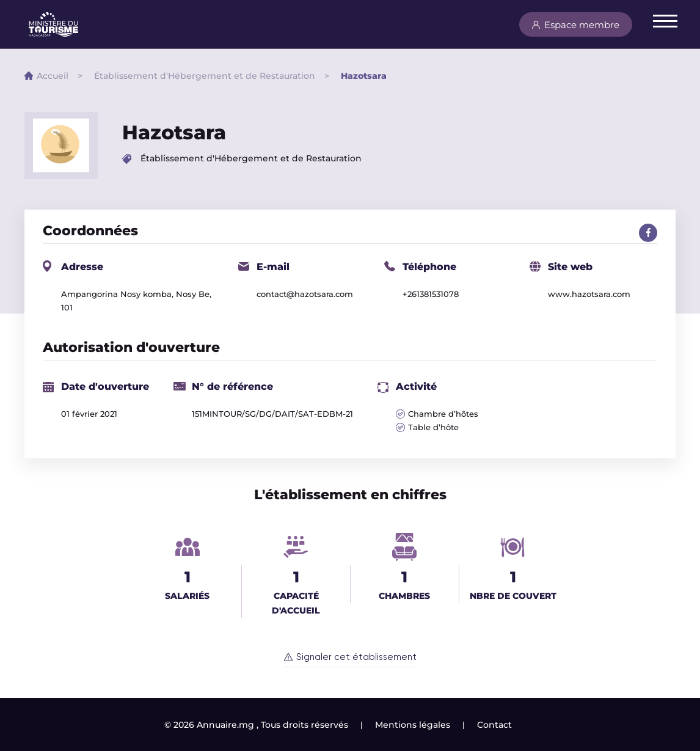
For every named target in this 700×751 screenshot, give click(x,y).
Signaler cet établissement (356, 657)
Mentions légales (413, 725)
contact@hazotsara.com (305, 294)
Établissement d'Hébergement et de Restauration (205, 76)
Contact (494, 725)
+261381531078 (431, 294)
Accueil (53, 76)
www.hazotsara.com (589, 294)
